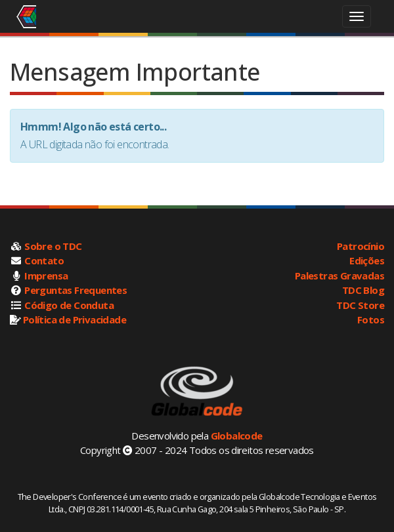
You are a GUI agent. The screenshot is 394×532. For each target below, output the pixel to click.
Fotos (371, 319)
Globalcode (237, 436)
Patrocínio (361, 246)
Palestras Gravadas (339, 276)
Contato (44, 260)
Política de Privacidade (75, 319)
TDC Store (360, 305)
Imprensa (46, 276)
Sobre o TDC (53, 246)
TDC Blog (363, 290)
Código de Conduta (69, 305)
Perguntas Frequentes (76, 290)
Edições (367, 260)
